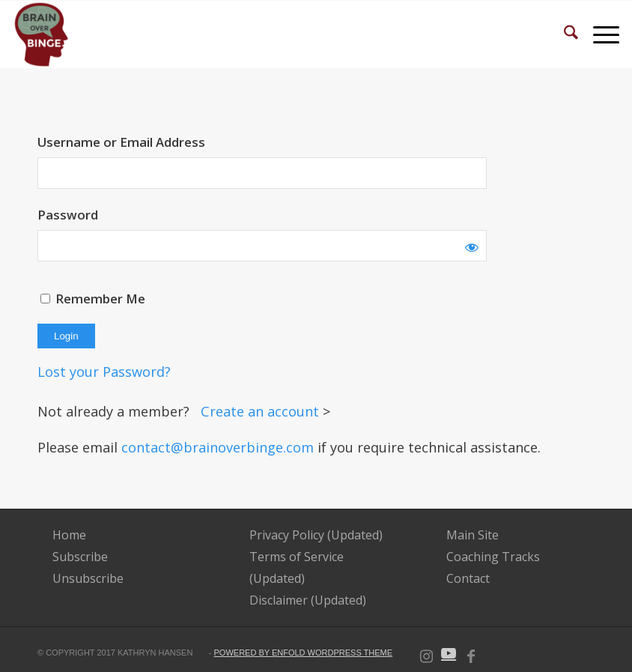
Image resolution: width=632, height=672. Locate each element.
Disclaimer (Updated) (308, 600)
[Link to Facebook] (471, 653)
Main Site (473, 535)
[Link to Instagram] (426, 653)
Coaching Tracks (493, 557)
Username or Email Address (121, 142)
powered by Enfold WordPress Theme (304, 653)
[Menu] (599, 34)
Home (69, 535)
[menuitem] (563, 34)
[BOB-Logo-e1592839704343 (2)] (42, 34)
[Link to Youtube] (449, 653)
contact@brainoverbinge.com (218, 447)
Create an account (262, 411)
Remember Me (93, 299)
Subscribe (80, 557)
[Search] (563, 34)
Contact (468, 578)
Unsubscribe (88, 578)
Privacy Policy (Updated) (316, 535)
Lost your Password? (104, 372)
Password (68, 215)
